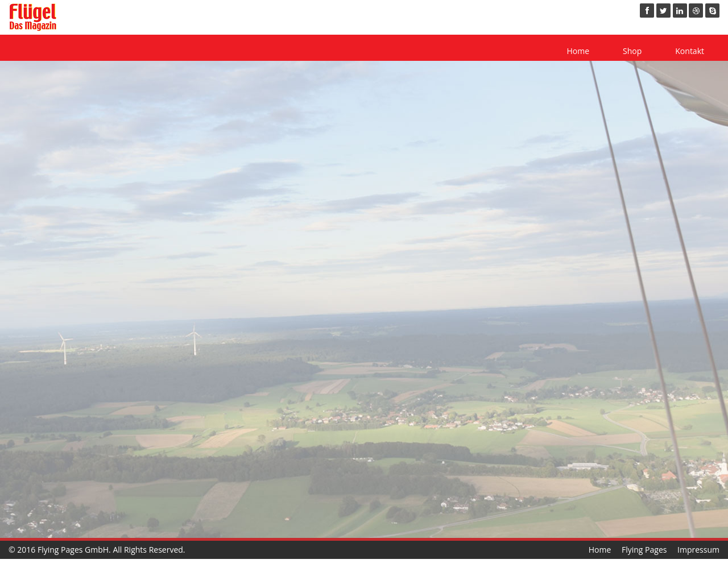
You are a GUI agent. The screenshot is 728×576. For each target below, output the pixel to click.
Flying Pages (644, 550)
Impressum (698, 550)
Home (578, 51)
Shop (632, 51)
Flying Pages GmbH (73, 550)
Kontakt (690, 51)
